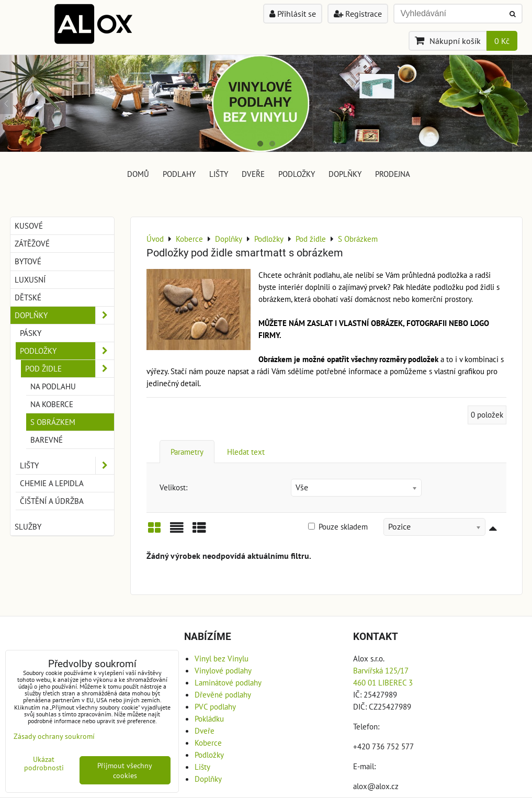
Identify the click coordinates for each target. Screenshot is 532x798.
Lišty (219, 174)
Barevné (47, 440)
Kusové (29, 226)
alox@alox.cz (376, 786)
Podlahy (179, 174)
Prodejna (393, 174)
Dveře (253, 174)
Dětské (28, 297)
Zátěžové (32, 243)
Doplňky (345, 174)
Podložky (297, 174)
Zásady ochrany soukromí (54, 736)
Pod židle (70, 369)
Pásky (31, 333)
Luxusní (30, 279)
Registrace (358, 14)
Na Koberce (52, 404)
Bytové (28, 261)
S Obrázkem (53, 422)
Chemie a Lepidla (52, 483)
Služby (28, 526)
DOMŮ (138, 174)
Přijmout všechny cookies (125, 770)
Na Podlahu (53, 386)
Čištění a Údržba (52, 501)
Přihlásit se (293, 14)
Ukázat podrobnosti (44, 763)
